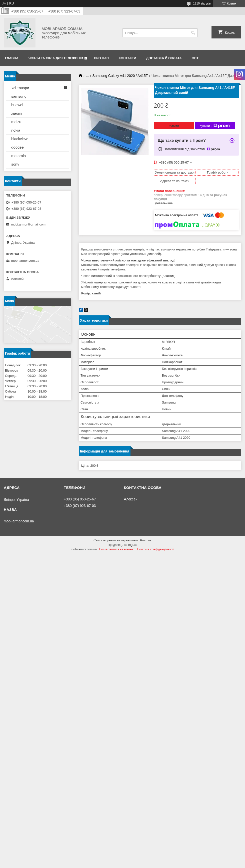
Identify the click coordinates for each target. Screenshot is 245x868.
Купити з (215, 126)
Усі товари (20, 88)
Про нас (101, 58)
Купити (174, 126)
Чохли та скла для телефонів (56, 58)
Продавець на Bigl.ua (122, 545)
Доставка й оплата (164, 58)
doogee (17, 147)
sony (15, 164)
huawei (17, 105)
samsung (19, 96)
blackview (19, 139)
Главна (12, 58)
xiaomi (17, 113)
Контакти (127, 58)
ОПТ (195, 58)
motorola (18, 156)
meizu (16, 122)
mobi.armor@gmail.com (28, 224)
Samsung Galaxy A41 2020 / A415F (120, 76)
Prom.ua (146, 540)
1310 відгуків (202, 3)
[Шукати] (193, 33)
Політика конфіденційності (156, 549)
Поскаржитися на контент (117, 549)
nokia (16, 130)
